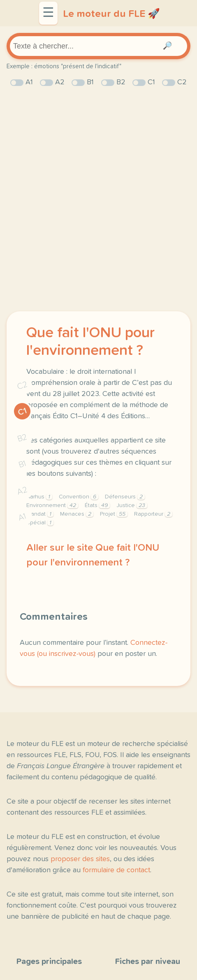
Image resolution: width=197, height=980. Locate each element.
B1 (22, 464)
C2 (22, 385)
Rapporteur (153, 514)
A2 (22, 490)
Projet (114, 514)
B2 (22, 438)
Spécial (40, 523)
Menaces (77, 514)
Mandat (40, 514)
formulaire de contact (116, 870)
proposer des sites (80, 859)
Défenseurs (125, 497)
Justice (132, 505)
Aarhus (39, 497)
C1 (22, 412)
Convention (79, 497)
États (97, 505)
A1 (22, 517)
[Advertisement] (98, 200)
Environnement (52, 505)
